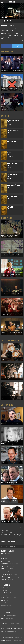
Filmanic (2, 624)
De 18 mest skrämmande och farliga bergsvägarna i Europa (10, 628)
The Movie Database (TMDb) (9, 534)
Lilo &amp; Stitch (4, 579)
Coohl (2, 625)
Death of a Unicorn (4, 567)
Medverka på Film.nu (4, 620)
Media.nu (2, 637)
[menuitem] (2, 547)
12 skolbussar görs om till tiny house (7, 627)
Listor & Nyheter (6, 218)
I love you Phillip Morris (5, 589)
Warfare (2, 562)
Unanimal (3, 560)
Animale (2, 573)
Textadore (3, 636)
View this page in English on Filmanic (8, 26)
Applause (2, 606)
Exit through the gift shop (5, 597)
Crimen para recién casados (16, 37)
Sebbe (2, 607)
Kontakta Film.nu (4, 617)
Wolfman (2, 604)
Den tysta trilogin (4, 568)
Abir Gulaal (3, 565)
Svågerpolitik (3, 640)
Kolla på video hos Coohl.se (10, 341)
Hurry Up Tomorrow (4, 576)
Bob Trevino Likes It (4, 555)
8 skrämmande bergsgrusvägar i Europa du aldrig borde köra (11, 633)
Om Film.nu (3, 615)
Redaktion (3, 619)
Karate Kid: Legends (4, 581)
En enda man (3, 594)
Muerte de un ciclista (8, 34)
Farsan (2, 601)
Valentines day (3, 599)
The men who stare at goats (5, 609)
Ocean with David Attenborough (6, 563)
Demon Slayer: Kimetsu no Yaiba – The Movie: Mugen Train (10, 570)
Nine (2, 587)
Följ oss (2, 622)
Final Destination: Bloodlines (6, 574)
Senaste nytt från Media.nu (10, 52)
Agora (2, 591)
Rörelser (2, 558)
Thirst (2, 596)
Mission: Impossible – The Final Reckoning (8, 578)
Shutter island (3, 592)
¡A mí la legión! (11, 35)
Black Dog (3, 553)
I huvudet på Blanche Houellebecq (7, 557)
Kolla (2, 631)
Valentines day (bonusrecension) (6, 602)
